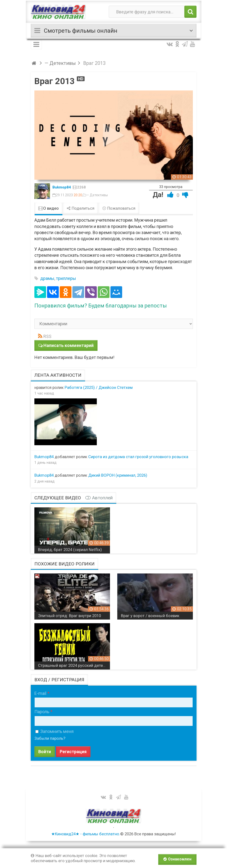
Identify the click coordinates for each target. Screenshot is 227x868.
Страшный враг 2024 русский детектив (74, 665)
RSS (47, 336)
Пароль (42, 712)
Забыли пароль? (50, 738)
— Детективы (97, 195)
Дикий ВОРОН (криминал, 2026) (118, 475)
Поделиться (80, 208)
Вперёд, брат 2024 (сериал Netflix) (70, 550)
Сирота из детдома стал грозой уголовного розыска (138, 457)
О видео (49, 208)
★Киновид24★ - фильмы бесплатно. (86, 834)
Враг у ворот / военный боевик (150, 616)
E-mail (40, 693)
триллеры (66, 278)
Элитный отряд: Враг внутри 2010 (69, 616)
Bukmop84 (62, 187)
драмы (47, 278)
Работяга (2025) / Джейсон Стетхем (99, 387)
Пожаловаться (119, 208)
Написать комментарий (69, 345)
